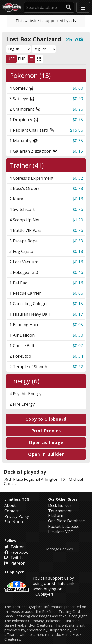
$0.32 (78, 178)
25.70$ (75, 39)
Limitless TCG (17, 499)
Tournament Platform (60, 513)
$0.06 (78, 293)
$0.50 (78, 335)
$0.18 (78, 251)
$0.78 (78, 188)
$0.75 (78, 119)
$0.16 (78, 199)
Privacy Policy (17, 516)
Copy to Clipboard (46, 419)
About (10, 505)
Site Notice (14, 522)
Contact (12, 511)
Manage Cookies (59, 549)
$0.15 (78, 151)
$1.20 (78, 220)
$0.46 (78, 272)
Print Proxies (46, 431)
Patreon (15, 563)
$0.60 (78, 88)
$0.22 (78, 366)
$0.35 (78, 140)
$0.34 (78, 356)
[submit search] (69, 7)
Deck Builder (60, 505)
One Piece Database (66, 521)
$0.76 (78, 209)
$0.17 (78, 314)
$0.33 (78, 241)
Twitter (14, 547)
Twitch (13, 558)
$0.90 (78, 98)
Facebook (16, 552)
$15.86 (77, 130)
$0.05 (78, 324)
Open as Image (46, 443)
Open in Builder (46, 454)
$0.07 (78, 345)
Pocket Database (64, 526)
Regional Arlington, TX (45, 479)
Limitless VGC (60, 532)
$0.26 (78, 109)
